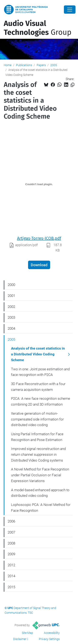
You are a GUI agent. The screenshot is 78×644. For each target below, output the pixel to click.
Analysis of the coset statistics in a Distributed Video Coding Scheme (38, 354)
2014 (11, 576)
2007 (11, 532)
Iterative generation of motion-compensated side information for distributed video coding (37, 419)
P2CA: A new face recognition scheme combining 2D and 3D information (41, 401)
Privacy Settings (49, 639)
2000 (11, 285)
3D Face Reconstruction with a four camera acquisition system (38, 387)
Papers (41, 65)
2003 (11, 317)
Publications (24, 65)
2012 (11, 565)
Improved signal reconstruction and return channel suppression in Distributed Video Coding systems (38, 454)
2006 (11, 521)
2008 (11, 543)
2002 (11, 307)
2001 (11, 296)
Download (39, 265)
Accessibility (52, 633)
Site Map (27, 633)
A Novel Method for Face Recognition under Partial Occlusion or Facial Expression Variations (40, 475)
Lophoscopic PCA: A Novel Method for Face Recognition (41, 508)
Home (8, 65)
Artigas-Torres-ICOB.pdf (39, 238)
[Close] (70, 10)
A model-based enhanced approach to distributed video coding (40, 493)
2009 (11, 554)
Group (38, 28)
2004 (11, 328)
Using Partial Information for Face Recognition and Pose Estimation (37, 437)
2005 (54, 65)
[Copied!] (72, 85)
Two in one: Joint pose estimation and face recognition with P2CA (40, 372)
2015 (11, 587)
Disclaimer (20, 639)
